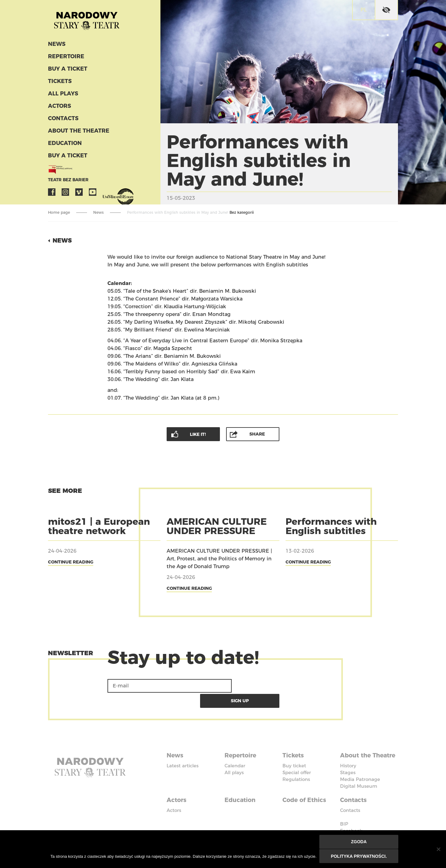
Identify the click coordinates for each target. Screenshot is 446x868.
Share (257, 434)
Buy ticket (294, 749)
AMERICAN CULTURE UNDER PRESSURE (217, 526)
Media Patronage (360, 770)
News (56, 46)
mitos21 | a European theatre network (99, 526)
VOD (106, 194)
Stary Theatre (90, 20)
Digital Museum (359, 776)
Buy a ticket (67, 71)
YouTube (93, 194)
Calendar (235, 749)
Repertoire (65, 58)
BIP (344, 813)
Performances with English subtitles (331, 526)
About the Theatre (77, 133)
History (348, 756)
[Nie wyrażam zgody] (438, 849)
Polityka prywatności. (359, 856)
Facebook (52, 194)
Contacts (63, 120)
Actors (59, 108)
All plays (63, 95)
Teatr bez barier (67, 182)
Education (64, 145)
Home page (59, 212)
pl (364, 10)
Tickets (59, 83)
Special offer (297, 756)
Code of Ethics (306, 790)
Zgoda (359, 842)
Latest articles (183, 749)
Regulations (296, 763)
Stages (348, 763)
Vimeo (79, 194)
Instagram (65, 194)
